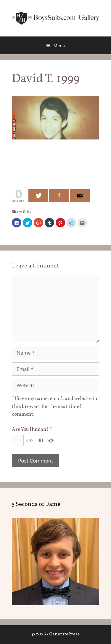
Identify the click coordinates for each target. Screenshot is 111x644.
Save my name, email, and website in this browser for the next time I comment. (54, 407)
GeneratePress (64, 634)
